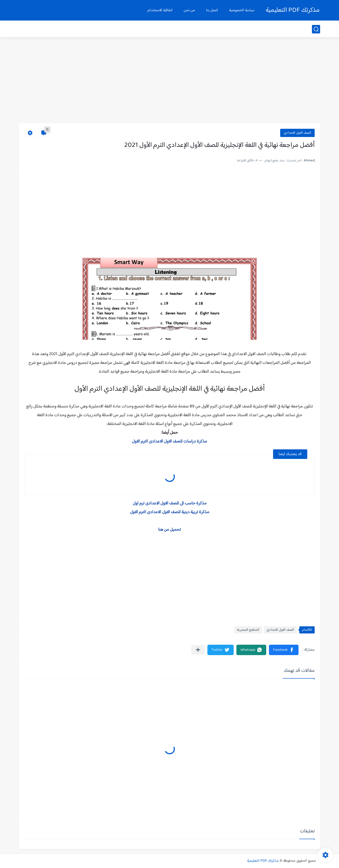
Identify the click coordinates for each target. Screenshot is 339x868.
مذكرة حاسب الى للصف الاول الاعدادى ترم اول (170, 503)
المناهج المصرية (248, 630)
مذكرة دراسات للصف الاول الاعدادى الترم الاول (170, 442)
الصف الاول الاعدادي (297, 133)
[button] (284, 650)
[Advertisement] (170, 81)
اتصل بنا (212, 10)
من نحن (189, 10)
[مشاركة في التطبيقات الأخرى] (198, 650)
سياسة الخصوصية (242, 10)
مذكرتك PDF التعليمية (293, 10)
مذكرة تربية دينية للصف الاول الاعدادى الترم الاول (170, 512)
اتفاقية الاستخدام (160, 10)
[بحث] (316, 29)
